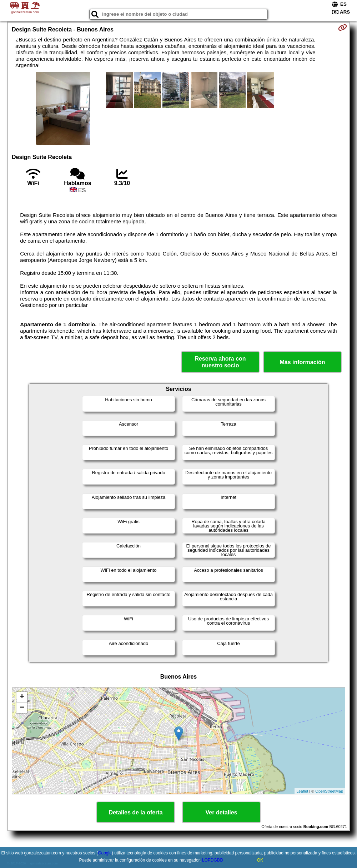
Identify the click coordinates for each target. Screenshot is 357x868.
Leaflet (302, 791)
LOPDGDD (213, 860)
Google (105, 853)
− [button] (22, 708)
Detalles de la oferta (135, 812)
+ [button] (22, 697)
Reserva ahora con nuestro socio (220, 362)
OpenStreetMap (329, 791)
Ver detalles (222, 812)
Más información (302, 362)
